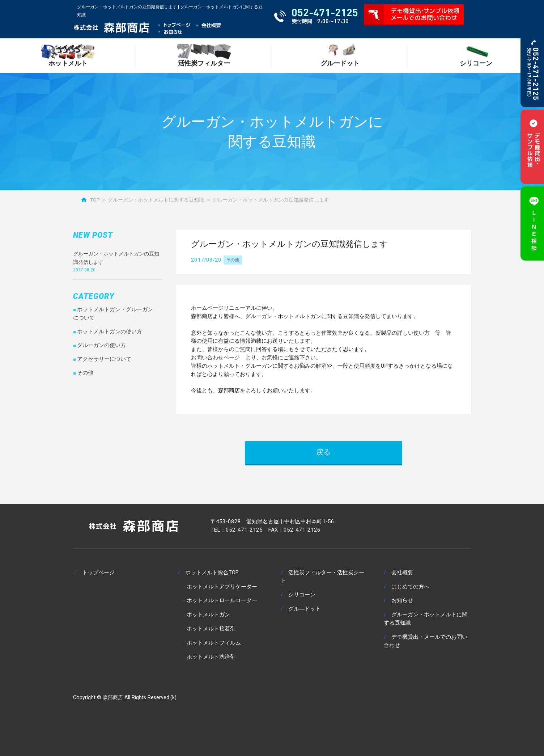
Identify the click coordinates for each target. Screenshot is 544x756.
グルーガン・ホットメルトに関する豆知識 (156, 200)
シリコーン (302, 595)
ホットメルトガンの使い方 (110, 331)
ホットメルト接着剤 (211, 629)
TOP (95, 200)
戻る (323, 452)
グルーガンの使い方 (101, 345)
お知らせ (402, 600)
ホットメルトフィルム (214, 643)
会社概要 (402, 573)
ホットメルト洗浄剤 (211, 657)
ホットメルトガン (208, 614)
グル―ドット (305, 609)
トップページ (98, 573)
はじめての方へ (410, 587)
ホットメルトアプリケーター (222, 587)
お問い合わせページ (215, 358)
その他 (233, 260)
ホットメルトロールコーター (222, 600)
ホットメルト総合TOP (212, 573)
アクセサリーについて (104, 359)
